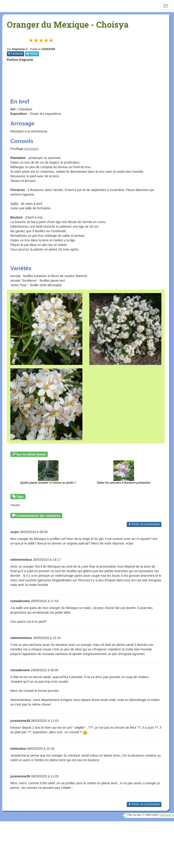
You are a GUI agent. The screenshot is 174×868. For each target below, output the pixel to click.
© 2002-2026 (150, 815)
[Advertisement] (90, 76)
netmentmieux (21, 560)
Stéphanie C (167, 815)
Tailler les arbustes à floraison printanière (124, 472)
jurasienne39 (20, 721)
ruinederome (20, 601)
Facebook (15, 54)
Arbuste (15, 505)
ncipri (15, 532)
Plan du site (134, 815)
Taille (14, 204)
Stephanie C (20, 49)
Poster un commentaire (144, 524)
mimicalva (18, 749)
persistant (31, 149)
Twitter (32, 54)
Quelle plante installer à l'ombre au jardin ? (48, 472)
